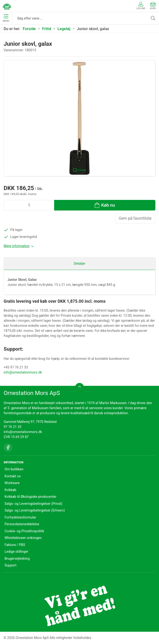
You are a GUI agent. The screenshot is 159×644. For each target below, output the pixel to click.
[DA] (7, 6)
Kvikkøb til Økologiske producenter (31, 497)
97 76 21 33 (12, 427)
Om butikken (14, 469)
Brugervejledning (17, 559)
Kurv (153, 6)
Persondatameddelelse (22, 524)
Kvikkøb (11, 490)
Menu (6, 18)
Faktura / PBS (15, 545)
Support (11, 565)
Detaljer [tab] (79, 263)
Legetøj (64, 29)
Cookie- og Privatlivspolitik (24, 531)
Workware (12, 483)
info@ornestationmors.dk (23, 372)
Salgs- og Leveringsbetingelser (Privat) (33, 504)
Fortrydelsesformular (20, 517)
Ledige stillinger (16, 552)
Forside (29, 29)
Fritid (47, 29)
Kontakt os (13, 476)
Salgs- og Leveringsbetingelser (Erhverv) (35, 510)
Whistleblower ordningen (23, 538)
